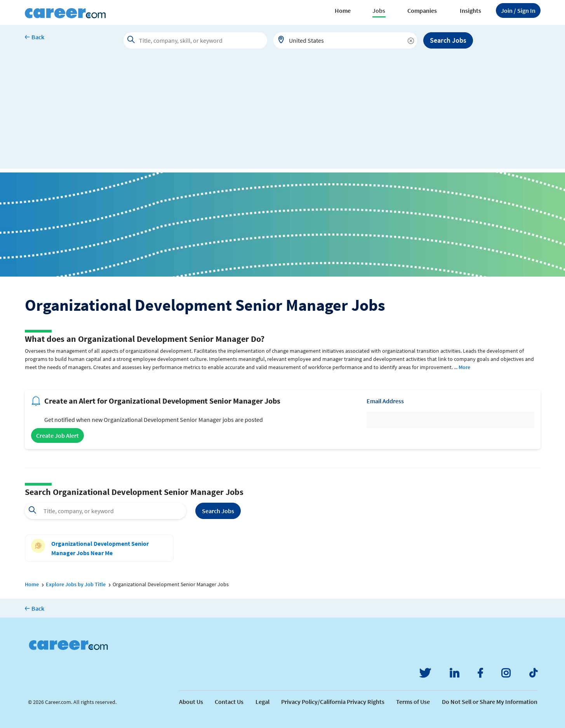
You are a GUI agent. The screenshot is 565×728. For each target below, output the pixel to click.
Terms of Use (413, 702)
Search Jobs (448, 40)
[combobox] (345, 40)
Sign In (518, 10)
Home (343, 10)
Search (218, 511)
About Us (191, 702)
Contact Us (229, 702)
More (464, 367)
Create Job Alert (57, 435)
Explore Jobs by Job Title (76, 584)
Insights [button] (470, 10)
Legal (263, 702)
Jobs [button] (379, 10)
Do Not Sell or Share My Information (490, 702)
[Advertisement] (283, 114)
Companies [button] (422, 10)
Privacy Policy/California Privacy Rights (333, 702)
